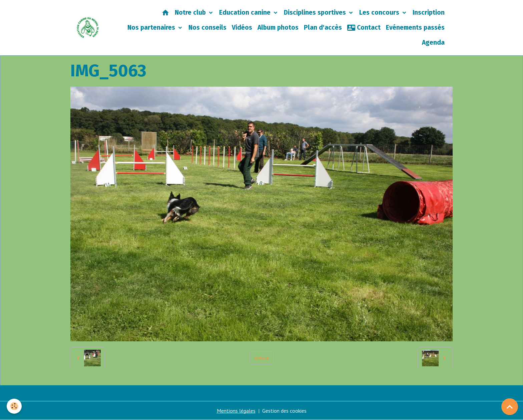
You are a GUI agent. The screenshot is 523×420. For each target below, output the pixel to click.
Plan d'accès (323, 27)
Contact (364, 28)
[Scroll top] (510, 407)
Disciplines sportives (316, 12)
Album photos (278, 27)
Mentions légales (236, 411)
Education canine (246, 12)
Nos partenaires (152, 27)
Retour (261, 358)
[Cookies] (14, 406)
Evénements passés (415, 27)
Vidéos (242, 27)
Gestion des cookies (284, 411)
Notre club (191, 12)
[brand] (88, 28)
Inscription (429, 12)
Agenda (433, 42)
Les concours (380, 12)
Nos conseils (207, 27)
